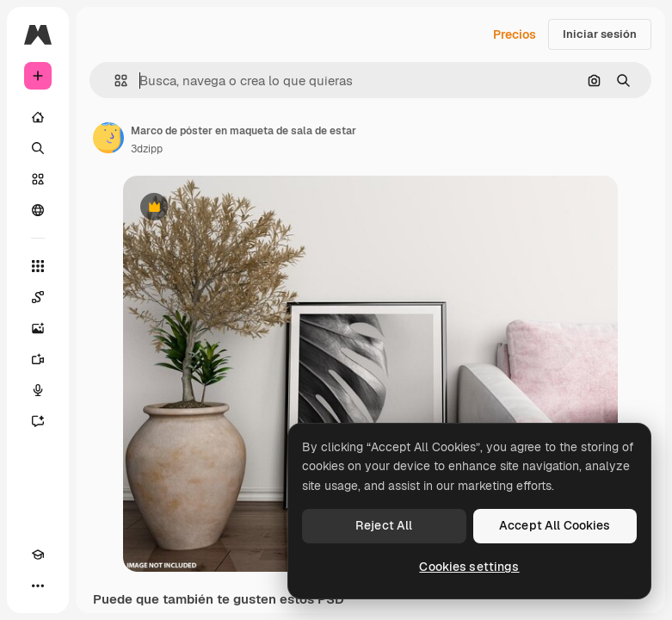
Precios (515, 34)
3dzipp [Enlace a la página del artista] (147, 149)
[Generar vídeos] (38, 359)
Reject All (384, 525)
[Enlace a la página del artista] (108, 138)
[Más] (38, 586)
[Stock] (38, 179)
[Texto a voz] (38, 390)
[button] (114, 81)
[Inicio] (38, 117)
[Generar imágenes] (38, 328)
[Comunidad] (38, 210)
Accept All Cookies (555, 525)
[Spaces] (38, 297)
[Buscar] (38, 148)
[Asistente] (38, 421)
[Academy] (38, 555)
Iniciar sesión (600, 34)
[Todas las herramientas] (38, 266)
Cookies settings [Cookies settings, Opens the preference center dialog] (469, 567)
